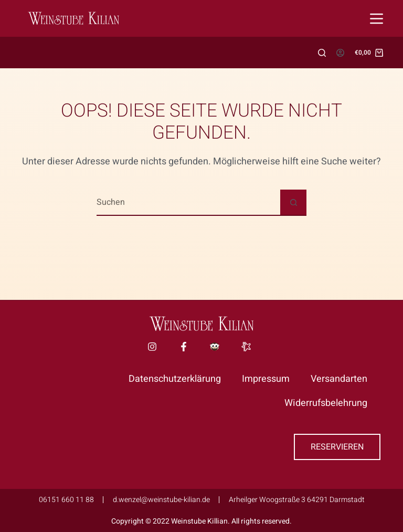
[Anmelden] (340, 53)
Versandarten (339, 379)
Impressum (266, 379)
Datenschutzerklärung (175, 379)
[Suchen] (322, 53)
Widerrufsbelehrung (326, 403)
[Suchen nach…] (188, 203)
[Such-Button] (293, 203)
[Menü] (377, 19)
